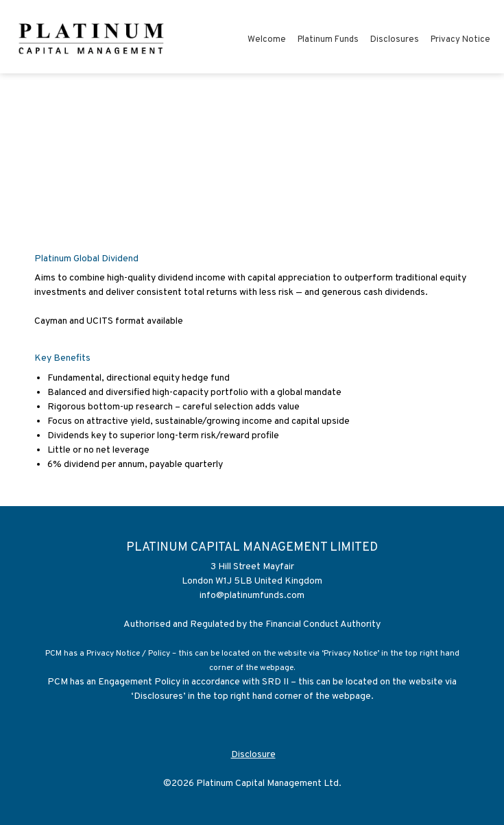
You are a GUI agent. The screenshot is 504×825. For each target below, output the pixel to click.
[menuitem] (267, 42)
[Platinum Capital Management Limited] (92, 37)
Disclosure (253, 755)
